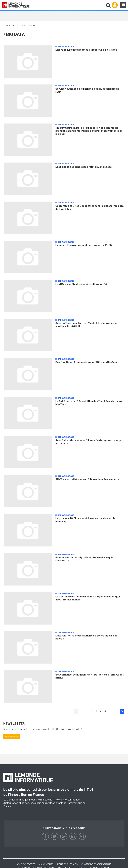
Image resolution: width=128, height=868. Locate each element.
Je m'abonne (12, 737)
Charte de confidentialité (96, 864)
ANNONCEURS (46, 864)
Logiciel (31, 26)
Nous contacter (26, 864)
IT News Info (60, 800)
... (109, 711)
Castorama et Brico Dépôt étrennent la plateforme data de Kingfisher (90, 207)
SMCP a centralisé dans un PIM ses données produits (87, 479)
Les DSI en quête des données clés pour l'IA (81, 284)
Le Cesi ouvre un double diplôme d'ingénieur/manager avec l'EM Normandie (88, 598)
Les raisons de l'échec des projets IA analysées (83, 167)
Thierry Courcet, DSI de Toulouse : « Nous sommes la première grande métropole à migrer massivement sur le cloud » (89, 131)
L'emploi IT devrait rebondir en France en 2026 (84, 245)
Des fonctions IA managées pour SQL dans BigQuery (87, 362)
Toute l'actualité (13, 26)
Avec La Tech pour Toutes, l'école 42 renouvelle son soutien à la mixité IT (86, 325)
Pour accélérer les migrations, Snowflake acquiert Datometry (86, 559)
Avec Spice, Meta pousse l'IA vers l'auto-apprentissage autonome (88, 442)
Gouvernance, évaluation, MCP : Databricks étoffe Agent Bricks (90, 676)
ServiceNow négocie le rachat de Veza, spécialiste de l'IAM (87, 90)
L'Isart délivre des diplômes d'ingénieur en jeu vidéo (86, 50)
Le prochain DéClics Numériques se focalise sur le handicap (85, 520)
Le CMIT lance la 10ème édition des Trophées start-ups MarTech (89, 403)
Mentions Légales (67, 864)
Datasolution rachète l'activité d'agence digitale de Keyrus (86, 637)
